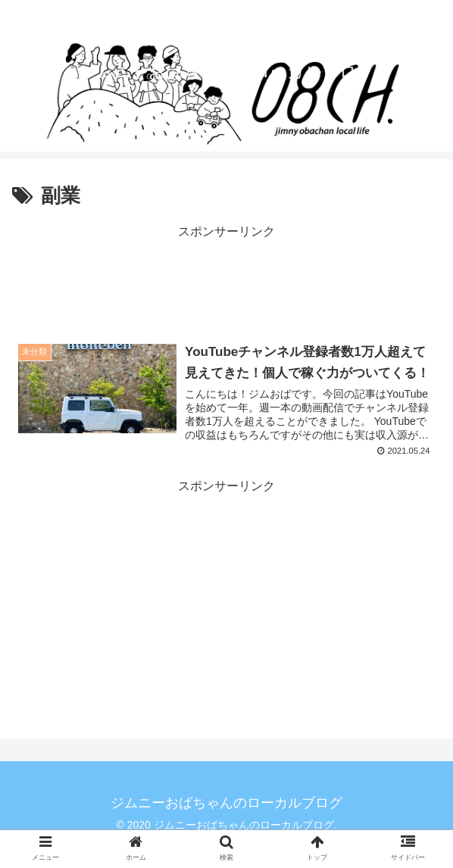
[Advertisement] (227, 281)
